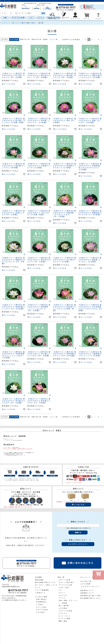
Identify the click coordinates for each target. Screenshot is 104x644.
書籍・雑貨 (63, 621)
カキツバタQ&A (42, 610)
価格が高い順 (36, 39)
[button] (83, 39)
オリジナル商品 (65, 618)
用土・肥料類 (64, 606)
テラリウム (63, 613)
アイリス (62, 598)
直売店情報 (39, 580)
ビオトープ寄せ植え (66, 582)
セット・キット (65, 616)
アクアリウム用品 (65, 611)
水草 (5, 18)
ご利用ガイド (40, 593)
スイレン (41, 18)
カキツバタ (63, 595)
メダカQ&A (40, 612)
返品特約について (87, 590)
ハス (31, 18)
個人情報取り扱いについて (91, 598)
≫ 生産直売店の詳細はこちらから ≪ (14, 455)
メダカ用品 (63, 608)
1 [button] (86, 39)
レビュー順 (53, 39)
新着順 (45, 39)
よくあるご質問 (41, 597)
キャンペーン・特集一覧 (90, 577)
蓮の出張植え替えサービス (45, 582)
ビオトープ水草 (65, 580)
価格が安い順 (25, 39)
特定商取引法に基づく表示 (91, 596)
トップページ (5, 23)
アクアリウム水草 (18, 18)
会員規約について (87, 593)
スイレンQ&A (41, 607)
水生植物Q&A (41, 602)
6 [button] (98, 39)
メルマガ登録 (85, 584)
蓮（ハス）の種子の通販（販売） (24, 23)
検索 (43, 13)
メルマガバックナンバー (91, 586)
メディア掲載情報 (42, 590)
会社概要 (38, 577)
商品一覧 (61, 577)
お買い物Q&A (41, 599)
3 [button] (92, 39)
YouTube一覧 (86, 581)
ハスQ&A (40, 604)
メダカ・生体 (64, 588)
